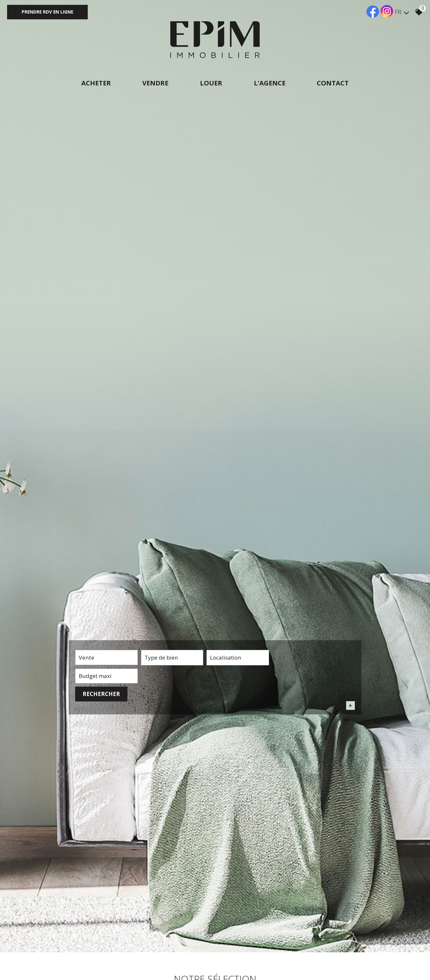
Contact (334, 83)
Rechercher (333, 714)
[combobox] (103, 715)
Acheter (95, 83)
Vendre (155, 83)
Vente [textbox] (87, 714)
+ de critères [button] (332, 726)
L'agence (270, 83)
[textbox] (162, 715)
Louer (211, 83)
